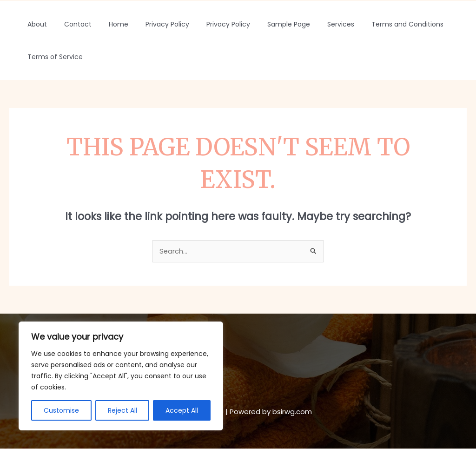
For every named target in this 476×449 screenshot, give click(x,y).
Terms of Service (53, 57)
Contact (71, 24)
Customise (61, 410)
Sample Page (265, 24)
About (35, 24)
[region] (121, 376)
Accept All (182, 410)
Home (108, 24)
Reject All (122, 410)
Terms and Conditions (376, 24)
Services (313, 24)
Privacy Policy (152, 24)
